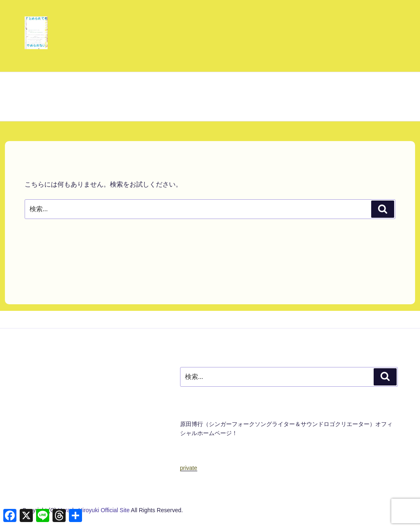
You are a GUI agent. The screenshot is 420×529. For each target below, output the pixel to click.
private (189, 468)
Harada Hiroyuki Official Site (94, 510)
